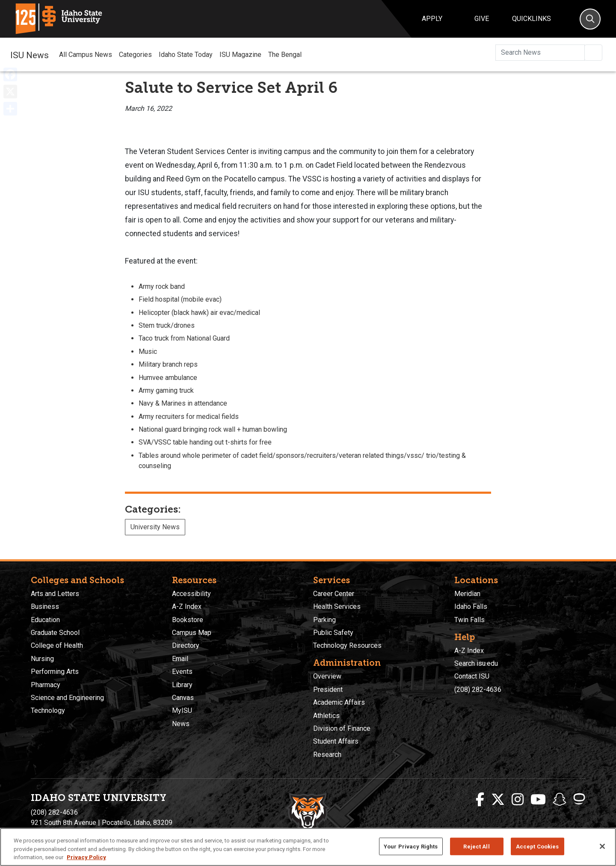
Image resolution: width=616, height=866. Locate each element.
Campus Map (192, 633)
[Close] (602, 846)
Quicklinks (532, 19)
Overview (327, 676)
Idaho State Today (186, 55)
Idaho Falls (471, 606)
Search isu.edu (476, 663)
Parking (324, 620)
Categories (135, 55)
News (181, 724)
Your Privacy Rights (411, 846)
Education (45, 620)
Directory (186, 645)
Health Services (337, 606)
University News (155, 527)
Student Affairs (336, 741)
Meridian (467, 594)
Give (482, 19)
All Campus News (86, 55)
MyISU (182, 710)
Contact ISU (472, 676)
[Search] (590, 19)
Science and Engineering (67, 698)
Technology (48, 710)
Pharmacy (46, 685)
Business (45, 606)
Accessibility (191, 594)
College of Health (57, 645)
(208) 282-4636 (478, 690)
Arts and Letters (55, 594)
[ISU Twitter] (498, 800)
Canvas (183, 698)
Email (180, 659)
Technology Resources (347, 645)
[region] (308, 847)
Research (327, 755)
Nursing (42, 659)
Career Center (334, 594)
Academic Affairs (339, 702)
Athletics (326, 716)
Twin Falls (469, 620)
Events (182, 672)
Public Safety (333, 633)
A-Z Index (187, 606)
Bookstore (188, 620)
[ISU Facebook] (480, 800)
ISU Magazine (240, 55)
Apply (432, 19)
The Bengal (285, 55)
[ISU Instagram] (518, 800)
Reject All (476, 846)
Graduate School (55, 633)
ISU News (30, 54)
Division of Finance (342, 728)
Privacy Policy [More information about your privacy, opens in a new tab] (86, 857)
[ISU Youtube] (538, 800)
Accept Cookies (538, 846)
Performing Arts (55, 672)
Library (182, 685)
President (328, 690)
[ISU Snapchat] (560, 800)
